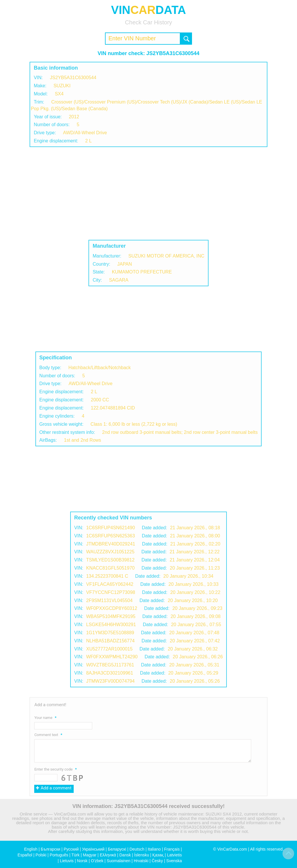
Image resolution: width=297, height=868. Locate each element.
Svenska (174, 861)
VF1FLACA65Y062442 (110, 584)
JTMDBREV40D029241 (111, 544)
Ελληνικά (108, 855)
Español (25, 855)
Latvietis (174, 855)
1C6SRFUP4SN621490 (111, 528)
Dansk (125, 855)
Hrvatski (141, 861)
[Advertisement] (148, 193)
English (31, 849)
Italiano (154, 849)
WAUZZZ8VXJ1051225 (110, 552)
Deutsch (137, 849)
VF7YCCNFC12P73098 (111, 592)
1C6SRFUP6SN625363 (111, 536)
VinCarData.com (232, 849)
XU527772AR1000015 (109, 649)
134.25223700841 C (107, 576)
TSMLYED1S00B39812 (110, 560)
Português (59, 855)
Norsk (82, 861)
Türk (75, 855)
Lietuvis (67, 861)
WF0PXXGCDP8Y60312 (112, 608)
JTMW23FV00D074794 (110, 681)
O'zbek (97, 861)
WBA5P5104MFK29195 (111, 616)
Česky (157, 861)
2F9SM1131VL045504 (109, 600)
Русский (71, 849)
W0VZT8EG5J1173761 (110, 665)
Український (93, 849)
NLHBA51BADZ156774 (110, 641)
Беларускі (117, 849)
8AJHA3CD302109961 (110, 673)
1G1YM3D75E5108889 (110, 633)
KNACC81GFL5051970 (110, 568)
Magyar (90, 855)
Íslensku (142, 855)
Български (51, 849)
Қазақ (158, 855)
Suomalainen (119, 861)
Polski (41, 855)
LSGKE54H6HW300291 (111, 625)
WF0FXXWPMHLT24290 (112, 657)
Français (172, 849)
